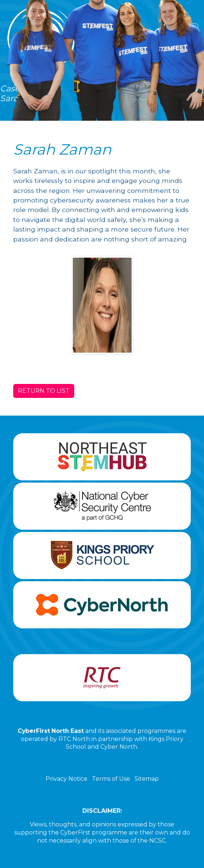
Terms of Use (111, 779)
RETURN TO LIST (44, 391)
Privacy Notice (67, 779)
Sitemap (147, 779)
